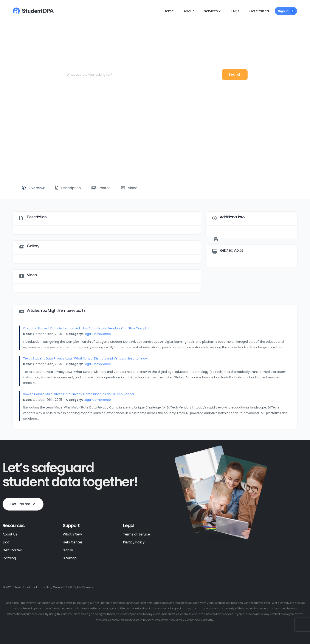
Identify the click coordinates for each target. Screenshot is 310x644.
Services (211, 11)
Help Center (73, 542)
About (189, 11)
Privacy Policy (134, 542)
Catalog (9, 558)
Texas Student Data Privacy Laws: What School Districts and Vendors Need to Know (85, 358)
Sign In (287, 11)
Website (283, 166)
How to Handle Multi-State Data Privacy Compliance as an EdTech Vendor (79, 394)
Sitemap (70, 558)
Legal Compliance (97, 334)
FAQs (235, 11)
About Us (10, 534)
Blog (6, 542)
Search (235, 74)
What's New (72, 534)
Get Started (259, 11)
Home (169, 11)
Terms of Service (137, 534)
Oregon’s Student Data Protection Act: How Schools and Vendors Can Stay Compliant (87, 328)
